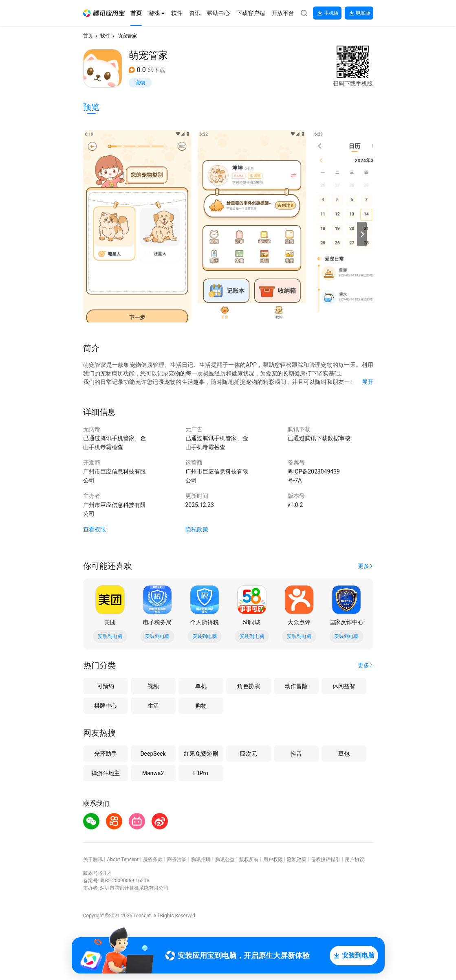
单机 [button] (201, 686)
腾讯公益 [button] (225, 859)
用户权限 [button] (273, 859)
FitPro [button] (201, 773)
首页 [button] (88, 36)
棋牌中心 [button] (106, 706)
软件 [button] (105, 36)
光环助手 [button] (106, 754)
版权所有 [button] (249, 859)
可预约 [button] (106, 686)
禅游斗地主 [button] (106, 773)
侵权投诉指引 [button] (326, 859)
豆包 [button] (344, 754)
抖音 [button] (296, 754)
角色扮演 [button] (249, 686)
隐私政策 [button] (197, 529)
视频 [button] (153, 686)
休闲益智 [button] (344, 686)
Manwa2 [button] (153, 773)
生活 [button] (153, 706)
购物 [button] (201, 706)
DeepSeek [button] (153, 754)
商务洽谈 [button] (177, 859)
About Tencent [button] (122, 859)
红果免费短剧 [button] (201, 754)
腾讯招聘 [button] (201, 859)
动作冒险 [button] (296, 686)
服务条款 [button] (153, 859)
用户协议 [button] (355, 859)
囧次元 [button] (249, 754)
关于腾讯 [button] (93, 859)
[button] (104, 13)
